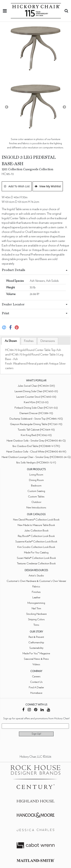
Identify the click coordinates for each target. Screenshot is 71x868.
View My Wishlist (48, 186)
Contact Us (36, 682)
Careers (36, 676)
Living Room (36, 475)
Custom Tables (36, 497)
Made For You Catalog (36, 552)
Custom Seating (36, 491)
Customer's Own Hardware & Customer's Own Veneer (36, 581)
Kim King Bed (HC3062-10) (36, 435)
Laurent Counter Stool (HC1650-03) (36, 397)
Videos (36, 664)
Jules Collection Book (36, 531)
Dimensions (48, 341)
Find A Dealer (36, 687)
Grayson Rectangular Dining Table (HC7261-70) (36, 424)
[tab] (11, 341)
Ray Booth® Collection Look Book (36, 536)
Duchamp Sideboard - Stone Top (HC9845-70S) (36, 419)
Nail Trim (36, 608)
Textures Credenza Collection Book (36, 563)
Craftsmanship (36, 642)
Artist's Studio (36, 576)
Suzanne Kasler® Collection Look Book (36, 542)
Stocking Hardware (36, 614)
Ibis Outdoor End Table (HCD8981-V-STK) (36, 446)
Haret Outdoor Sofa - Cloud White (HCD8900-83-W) (36, 452)
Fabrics (36, 587)
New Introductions (36, 508)
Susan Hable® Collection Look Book (36, 558)
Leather (36, 597)
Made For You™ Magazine (36, 653)
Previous (7, 107)
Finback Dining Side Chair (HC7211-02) (36, 408)
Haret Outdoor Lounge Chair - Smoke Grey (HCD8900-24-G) (36, 457)
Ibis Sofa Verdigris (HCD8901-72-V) (36, 463)
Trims (36, 625)
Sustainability (36, 648)
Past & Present (36, 637)
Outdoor (36, 502)
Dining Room (36, 480)
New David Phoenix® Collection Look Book (36, 520)
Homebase (36, 693)
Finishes (29, 341)
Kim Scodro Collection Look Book (36, 547)
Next (64, 107)
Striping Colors (36, 619)
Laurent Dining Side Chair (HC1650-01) (36, 391)
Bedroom (36, 486)
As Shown (11, 341)
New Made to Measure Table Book (36, 525)
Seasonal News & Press (36, 659)
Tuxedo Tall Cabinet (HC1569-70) (36, 430)
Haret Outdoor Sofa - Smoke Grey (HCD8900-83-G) (36, 441)
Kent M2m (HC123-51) (36, 402)
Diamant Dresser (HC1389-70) (36, 413)
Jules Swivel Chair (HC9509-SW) (36, 386)
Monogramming (36, 603)
